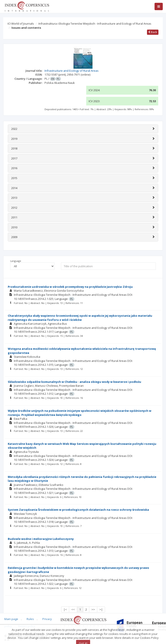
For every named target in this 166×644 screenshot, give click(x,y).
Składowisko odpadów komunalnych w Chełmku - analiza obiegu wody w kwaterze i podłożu (74, 382)
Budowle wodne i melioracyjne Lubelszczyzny (41, 539)
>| (101, 609)
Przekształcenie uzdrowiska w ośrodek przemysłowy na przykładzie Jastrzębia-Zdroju (70, 287)
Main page (11, 619)
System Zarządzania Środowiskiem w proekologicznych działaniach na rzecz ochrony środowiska (78, 510)
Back (153, 32)
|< (65, 609)
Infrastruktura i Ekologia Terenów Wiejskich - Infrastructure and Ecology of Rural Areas (95, 24)
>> (93, 609)
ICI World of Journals (21, 24)
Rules (30, 619)
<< (73, 609)
